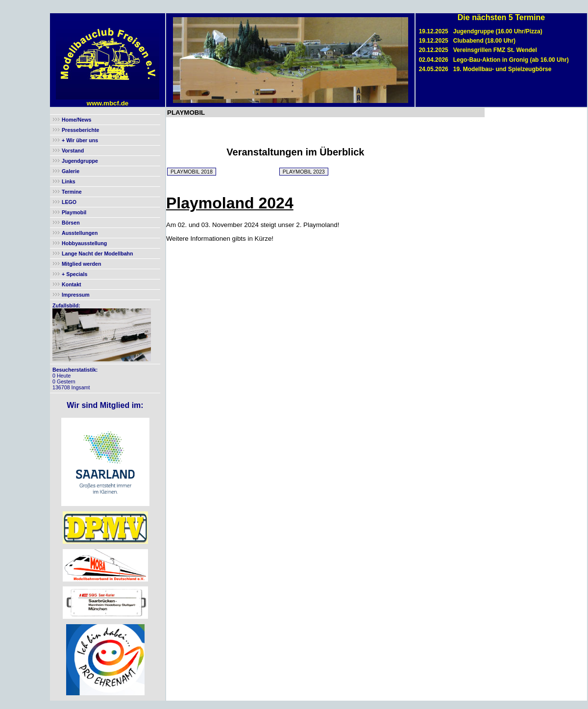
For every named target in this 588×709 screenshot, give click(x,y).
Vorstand (73, 151)
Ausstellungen (80, 233)
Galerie (71, 171)
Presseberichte (80, 130)
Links (69, 181)
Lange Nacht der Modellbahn (98, 253)
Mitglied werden (82, 264)
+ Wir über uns (79, 140)
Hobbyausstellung (84, 243)
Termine (72, 192)
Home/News (76, 120)
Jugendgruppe (80, 161)
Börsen (71, 223)
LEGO (69, 202)
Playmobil (74, 212)
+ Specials (74, 274)
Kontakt (72, 284)
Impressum (76, 295)
